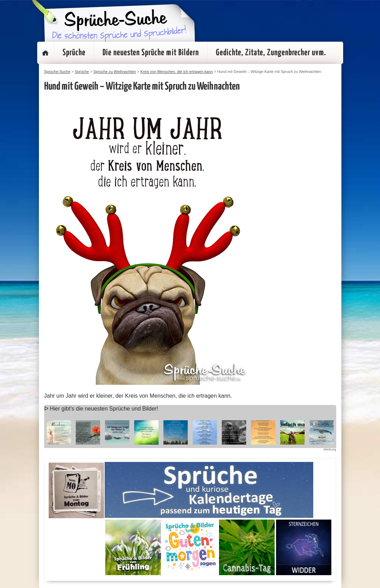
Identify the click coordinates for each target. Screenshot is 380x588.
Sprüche (74, 53)
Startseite (46, 53)
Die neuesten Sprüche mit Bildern (151, 53)
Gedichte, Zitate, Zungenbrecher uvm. (271, 53)
